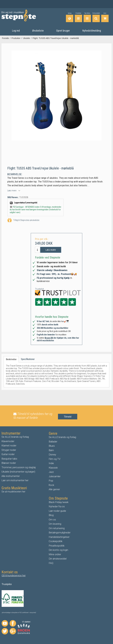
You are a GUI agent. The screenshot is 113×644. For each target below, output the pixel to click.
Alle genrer (54, 489)
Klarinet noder (9, 446)
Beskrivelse (11, 359)
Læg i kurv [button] (51, 250)
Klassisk (53, 467)
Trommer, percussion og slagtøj (19, 467)
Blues (52, 446)
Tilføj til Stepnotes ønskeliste (23, 220)
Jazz (51, 472)
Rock (51, 485)
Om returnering (57, 528)
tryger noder (10, 450)
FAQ (51, 563)
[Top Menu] (87, 17)
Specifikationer (28, 359)
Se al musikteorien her (13, 491)
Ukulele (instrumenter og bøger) (18, 472)
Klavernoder (8, 441)
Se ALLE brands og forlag (15, 437)
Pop (51, 481)
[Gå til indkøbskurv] (105, 17)
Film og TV (55, 459)
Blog (51, 515)
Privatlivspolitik (57, 545)
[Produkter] (78, 17)
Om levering (55, 524)
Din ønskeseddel (58, 559)
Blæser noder (9, 463)
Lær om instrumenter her (15, 480)
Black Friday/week (59, 502)
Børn (51, 450)
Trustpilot (39, 289)
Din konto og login (58, 550)
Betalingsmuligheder (60, 533)
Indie (51, 463)
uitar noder (9, 454)
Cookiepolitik (56, 541)
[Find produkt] (96, 17)
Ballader (53, 441)
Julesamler (55, 476)
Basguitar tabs (9, 458)
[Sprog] (70, 17)
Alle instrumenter (11, 476)
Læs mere (12, 190)
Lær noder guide (57, 511)
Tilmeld (68, 417)
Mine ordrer (55, 554)
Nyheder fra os (57, 506)
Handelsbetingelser (59, 537)
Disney (52, 455)
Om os (52, 519)
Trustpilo (6, 584)
